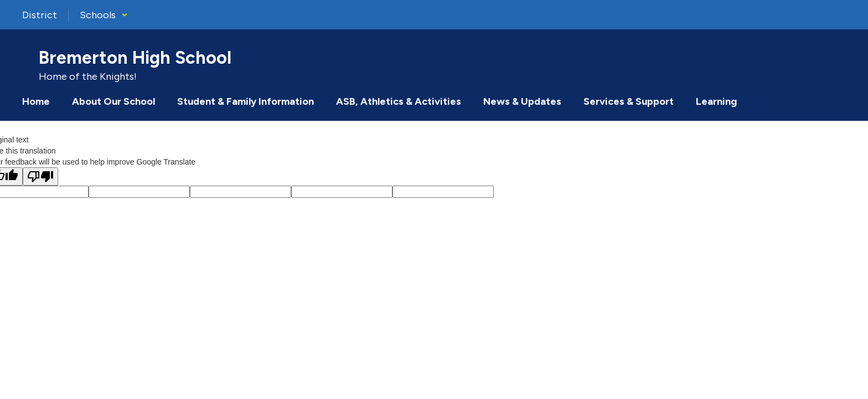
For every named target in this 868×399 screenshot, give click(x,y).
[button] (104, 15)
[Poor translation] (40, 177)
